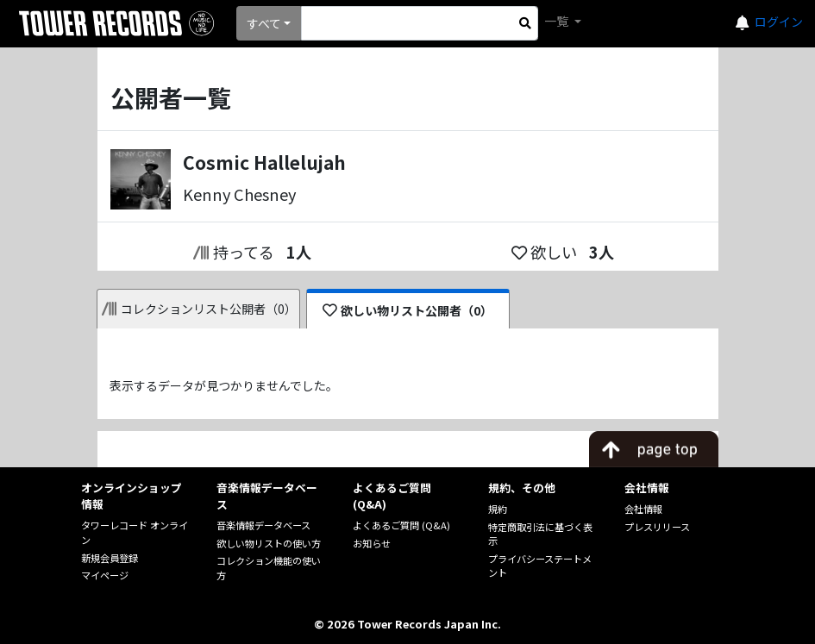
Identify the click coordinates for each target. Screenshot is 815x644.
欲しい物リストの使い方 (269, 543)
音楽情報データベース (263, 525)
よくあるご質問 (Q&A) (401, 525)
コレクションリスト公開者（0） (200, 309)
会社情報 (643, 509)
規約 (498, 509)
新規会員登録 (110, 558)
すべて (264, 23)
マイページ (105, 575)
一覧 (558, 21)
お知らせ (372, 543)
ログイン (779, 22)
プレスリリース (657, 527)
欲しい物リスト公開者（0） (407, 310)
